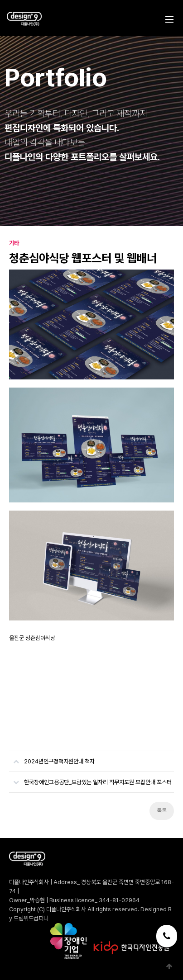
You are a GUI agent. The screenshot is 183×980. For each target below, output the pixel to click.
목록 (162, 811)
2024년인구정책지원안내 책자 (52, 758)
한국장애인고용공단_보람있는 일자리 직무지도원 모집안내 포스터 (90, 779)
